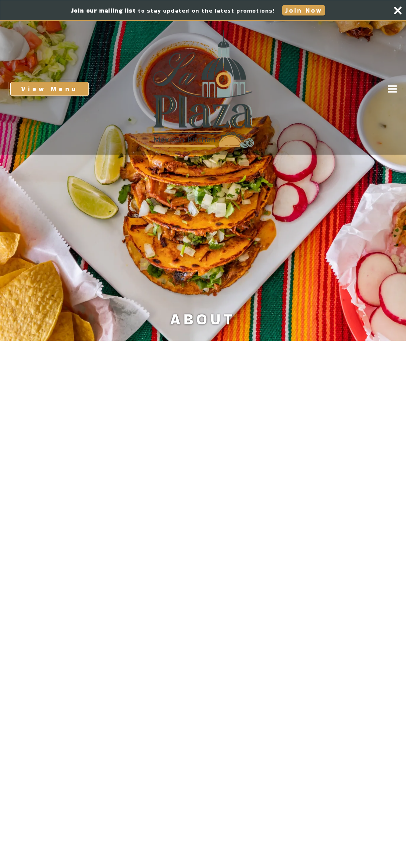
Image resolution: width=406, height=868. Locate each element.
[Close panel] (398, 10)
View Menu (55, 89)
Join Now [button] (305, 10)
